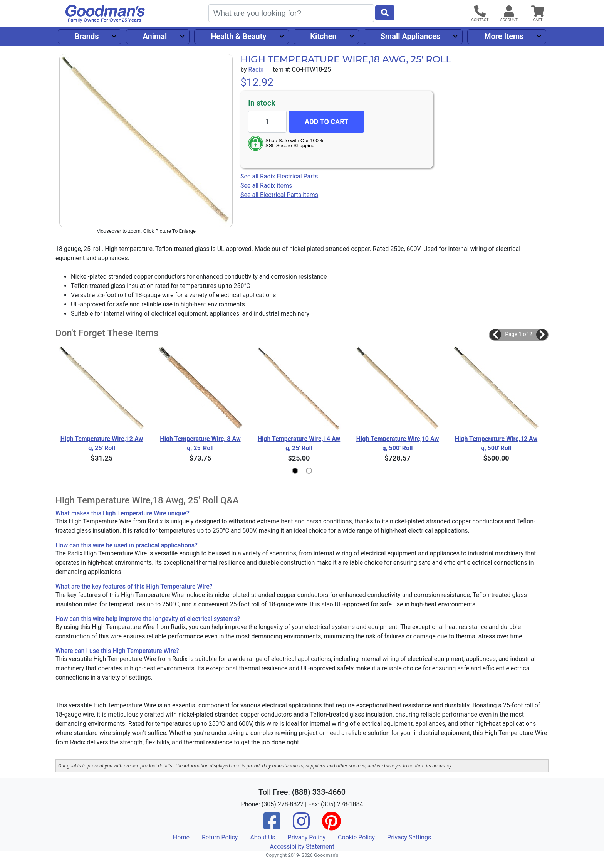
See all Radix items (266, 186)
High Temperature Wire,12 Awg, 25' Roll (102, 443)
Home (181, 837)
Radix (256, 70)
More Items (504, 36)
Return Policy (220, 837)
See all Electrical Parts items (279, 195)
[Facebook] (272, 826)
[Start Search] (385, 13)
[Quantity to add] (267, 122)
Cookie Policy (356, 837)
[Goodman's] (105, 14)
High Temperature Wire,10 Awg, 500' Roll (398, 443)
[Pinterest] (331, 826)
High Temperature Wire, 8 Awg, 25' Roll (200, 443)
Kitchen (323, 36)
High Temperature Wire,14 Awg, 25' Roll (299, 443)
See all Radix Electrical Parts (279, 176)
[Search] (291, 13)
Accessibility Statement (302, 847)
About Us (263, 837)
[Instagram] (301, 826)
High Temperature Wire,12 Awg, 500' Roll (496, 443)
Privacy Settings (409, 837)
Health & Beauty (238, 36)
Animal (155, 36)
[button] (495, 335)
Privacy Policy (307, 837)
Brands (86, 36)
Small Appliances (411, 36)
